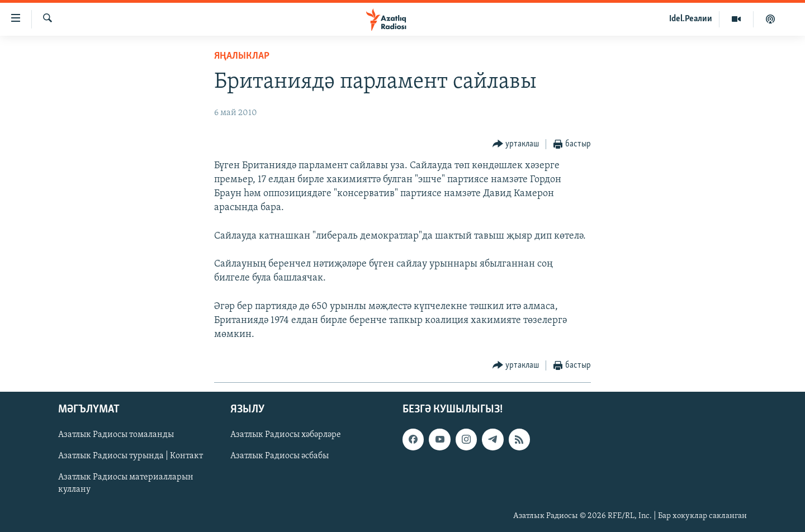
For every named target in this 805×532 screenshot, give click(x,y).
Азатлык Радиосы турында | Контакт (131, 457)
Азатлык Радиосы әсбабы (280, 457)
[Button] (516, 144)
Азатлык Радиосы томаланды (116, 435)
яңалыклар (242, 56)
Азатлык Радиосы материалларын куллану (126, 484)
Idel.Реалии (691, 19)
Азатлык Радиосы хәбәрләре (286, 435)
